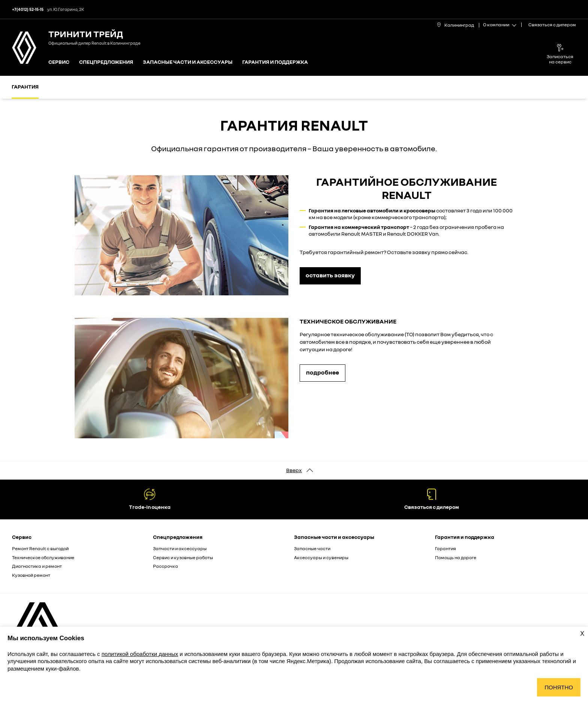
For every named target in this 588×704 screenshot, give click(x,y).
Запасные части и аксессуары (188, 62)
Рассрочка (166, 566)
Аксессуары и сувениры (321, 557)
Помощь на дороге (456, 557)
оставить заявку (330, 275)
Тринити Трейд (86, 34)
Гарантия (25, 86)
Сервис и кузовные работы (183, 557)
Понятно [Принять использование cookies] (559, 687)
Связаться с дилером (552, 25)
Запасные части (312, 548)
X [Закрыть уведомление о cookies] (582, 634)
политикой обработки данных (140, 654)
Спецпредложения (106, 62)
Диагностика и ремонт (37, 566)
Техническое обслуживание (43, 557)
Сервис (59, 62)
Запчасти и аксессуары (180, 548)
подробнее (322, 372)
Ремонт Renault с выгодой (40, 548)
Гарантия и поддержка (275, 62)
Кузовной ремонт (31, 575)
